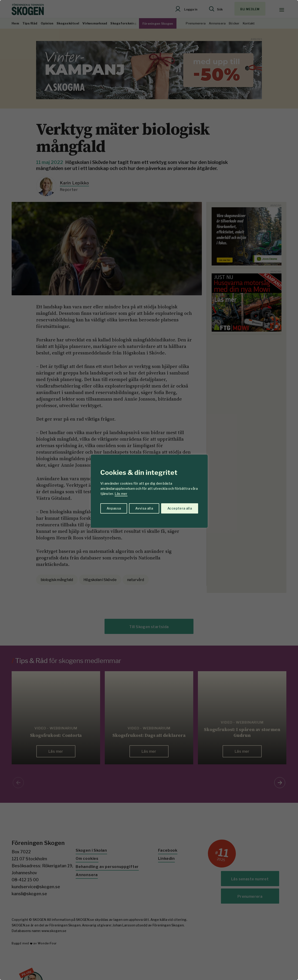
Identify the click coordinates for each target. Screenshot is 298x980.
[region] (149, 490)
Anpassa (114, 508)
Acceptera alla (180, 508)
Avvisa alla (144, 508)
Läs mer (121, 494)
